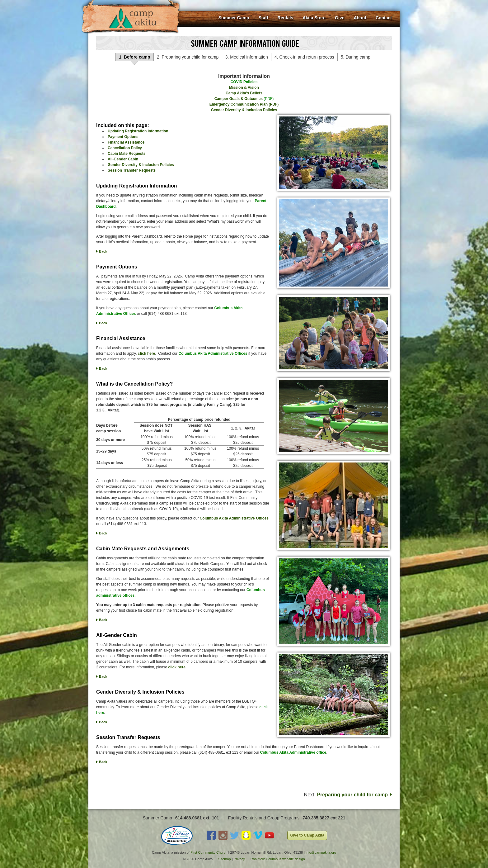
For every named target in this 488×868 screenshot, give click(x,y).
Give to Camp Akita (307, 835)
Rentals (286, 18)
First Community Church (209, 852)
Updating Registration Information (138, 131)
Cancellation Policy (125, 148)
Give (340, 18)
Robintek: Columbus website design (278, 859)
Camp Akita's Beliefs (244, 93)
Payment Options (123, 137)
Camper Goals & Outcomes (239, 99)
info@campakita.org (321, 852)
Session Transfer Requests (132, 170)
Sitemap (224, 859)
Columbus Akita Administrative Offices (234, 518)
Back (103, 251)
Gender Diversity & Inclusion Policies (244, 110)
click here (146, 353)
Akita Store (314, 18)
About (360, 18)
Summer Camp (234, 18)
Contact (384, 18)
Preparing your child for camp (352, 795)
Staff (263, 18)
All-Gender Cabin (123, 159)
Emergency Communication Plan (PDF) (244, 104)
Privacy (239, 859)
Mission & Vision (244, 88)
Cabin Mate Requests (127, 154)
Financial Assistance (126, 142)
